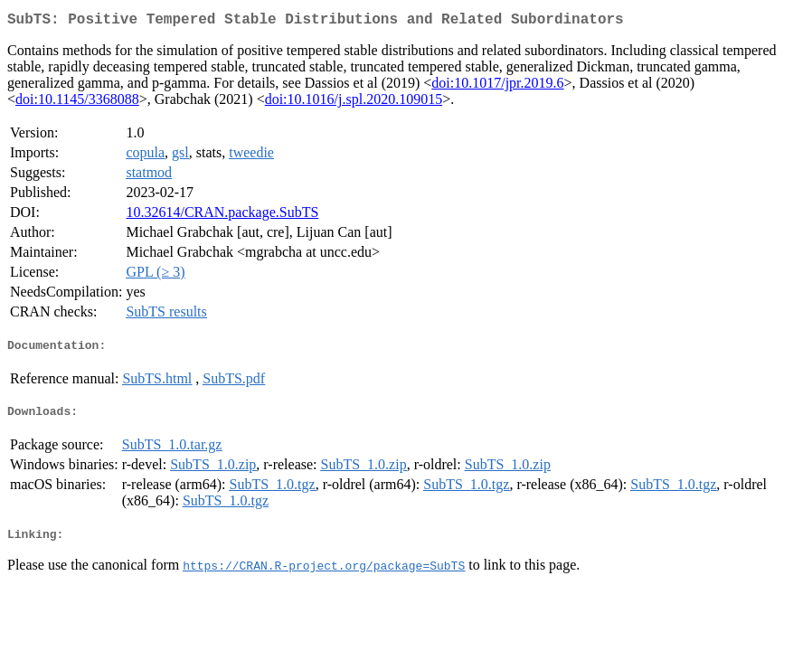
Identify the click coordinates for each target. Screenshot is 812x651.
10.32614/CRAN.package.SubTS (222, 216)
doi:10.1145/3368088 (77, 103)
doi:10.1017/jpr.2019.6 (497, 86)
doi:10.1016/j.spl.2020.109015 (354, 103)
